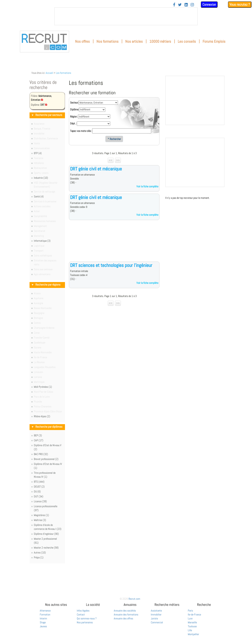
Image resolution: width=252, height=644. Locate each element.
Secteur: (74, 103)
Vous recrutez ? (240, 4)
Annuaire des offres (123, 618)
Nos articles (134, 41)
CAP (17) (39, 440)
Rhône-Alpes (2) (42, 416)
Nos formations (107, 41)
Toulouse (192, 626)
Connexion (209, 4)
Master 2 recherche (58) (46, 548)
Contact (81, 614)
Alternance (45, 611)
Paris (190, 611)
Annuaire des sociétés (125, 611)
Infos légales (83, 611)
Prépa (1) (39, 557)
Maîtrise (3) (40, 520)
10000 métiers (160, 41)
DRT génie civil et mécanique (96, 169)
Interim (43, 618)
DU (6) (37, 491)
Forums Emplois (214, 41)
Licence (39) (40, 501)
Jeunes (43, 626)
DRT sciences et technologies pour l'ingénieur (111, 265)
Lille (190, 630)
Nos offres (82, 41)
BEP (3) (38, 435)
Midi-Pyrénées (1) (43, 387)
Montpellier (193, 634)
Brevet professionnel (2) (46, 459)
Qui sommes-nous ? (87, 618)
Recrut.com (134, 599)
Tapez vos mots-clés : (81, 131)
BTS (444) (39, 482)
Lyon (190, 618)
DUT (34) (39, 496)
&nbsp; (126, 16)
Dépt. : (73, 123)
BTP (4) (38, 153)
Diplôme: (75, 109)
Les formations (63, 73)
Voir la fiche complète (147, 186)
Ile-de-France (194, 614)
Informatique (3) (42, 241)
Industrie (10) (41, 178)
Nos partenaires (85, 622)
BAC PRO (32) (41, 454)
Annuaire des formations (126, 614)
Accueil (49, 73)
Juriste (154, 618)
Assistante (156, 611)
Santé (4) (39, 196)
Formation (45, 614)
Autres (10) (40, 552)
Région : (74, 117)
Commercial (157, 622)
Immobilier (156, 614)
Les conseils (187, 41)
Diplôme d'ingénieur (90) (46, 534)
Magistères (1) (41, 515)
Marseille (192, 622)
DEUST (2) (39, 487)
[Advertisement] (114, 244)
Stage (43, 622)
